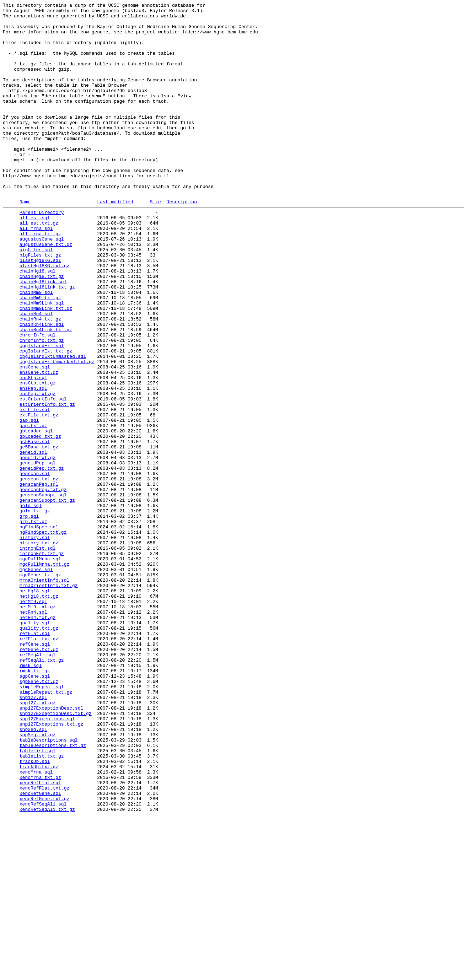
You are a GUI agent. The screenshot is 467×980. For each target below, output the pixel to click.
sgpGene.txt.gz (39, 815)
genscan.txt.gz (39, 572)
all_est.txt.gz (39, 265)
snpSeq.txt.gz (37, 879)
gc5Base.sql (35, 528)
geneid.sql (33, 540)
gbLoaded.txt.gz (40, 521)
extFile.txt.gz (39, 496)
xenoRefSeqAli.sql (43, 963)
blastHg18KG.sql (40, 310)
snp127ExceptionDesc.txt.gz (56, 854)
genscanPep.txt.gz (43, 585)
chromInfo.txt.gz (42, 406)
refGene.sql (35, 771)
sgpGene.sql (35, 809)
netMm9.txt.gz (37, 726)
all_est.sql (35, 259)
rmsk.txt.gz (35, 803)
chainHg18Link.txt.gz (47, 342)
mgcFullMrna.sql (40, 668)
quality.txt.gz (39, 752)
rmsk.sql (31, 796)
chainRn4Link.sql (42, 387)
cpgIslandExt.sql (42, 413)
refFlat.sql (35, 758)
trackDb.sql (35, 911)
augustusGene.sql (42, 285)
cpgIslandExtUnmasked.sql (53, 425)
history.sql (35, 643)
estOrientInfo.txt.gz (47, 483)
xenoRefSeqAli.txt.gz (47, 969)
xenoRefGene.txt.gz (44, 956)
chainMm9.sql (36, 349)
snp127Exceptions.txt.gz (51, 867)
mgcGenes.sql (36, 681)
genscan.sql (35, 566)
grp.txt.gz (33, 624)
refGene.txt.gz (39, 777)
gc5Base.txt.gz (39, 534)
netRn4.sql (33, 732)
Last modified (115, 241)
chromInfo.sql (37, 400)
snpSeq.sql (33, 873)
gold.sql (31, 604)
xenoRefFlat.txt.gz (44, 943)
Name (25, 241)
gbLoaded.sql (36, 515)
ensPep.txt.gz (37, 470)
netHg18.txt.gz (39, 713)
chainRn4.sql (36, 374)
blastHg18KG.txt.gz (44, 317)
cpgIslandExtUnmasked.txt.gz (57, 432)
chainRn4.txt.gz (40, 381)
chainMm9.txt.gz (40, 355)
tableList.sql (37, 899)
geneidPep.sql (37, 553)
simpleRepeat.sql (42, 822)
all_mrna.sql (36, 272)
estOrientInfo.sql (43, 476)
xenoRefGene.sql (40, 950)
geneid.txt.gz (37, 547)
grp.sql (29, 617)
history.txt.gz (39, 649)
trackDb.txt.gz (39, 918)
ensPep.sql (33, 464)
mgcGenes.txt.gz (40, 688)
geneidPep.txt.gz (42, 560)
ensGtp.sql (33, 451)
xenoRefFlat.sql (40, 937)
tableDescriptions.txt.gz (53, 892)
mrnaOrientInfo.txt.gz (49, 700)
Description (182, 241)
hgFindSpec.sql (39, 630)
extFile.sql (35, 489)
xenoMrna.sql (36, 924)
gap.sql (29, 502)
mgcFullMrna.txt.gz (44, 675)
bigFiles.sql (36, 297)
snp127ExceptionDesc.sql (51, 847)
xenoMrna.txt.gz (40, 931)
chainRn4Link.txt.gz (46, 393)
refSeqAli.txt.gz (42, 790)
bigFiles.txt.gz (40, 304)
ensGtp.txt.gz (37, 457)
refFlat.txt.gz (39, 764)
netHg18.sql (35, 707)
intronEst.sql (37, 656)
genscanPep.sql (39, 579)
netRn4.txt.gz (37, 739)
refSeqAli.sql (37, 784)
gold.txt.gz (35, 611)
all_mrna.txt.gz (40, 278)
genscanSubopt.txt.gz (47, 598)
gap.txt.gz (33, 508)
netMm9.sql (33, 720)
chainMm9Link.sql (42, 361)
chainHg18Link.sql (43, 336)
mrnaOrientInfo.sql (44, 694)
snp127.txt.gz (37, 841)
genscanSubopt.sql (43, 592)
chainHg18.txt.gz (42, 329)
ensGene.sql (35, 438)
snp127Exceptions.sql (47, 860)
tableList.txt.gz (42, 905)
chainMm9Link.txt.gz (46, 368)
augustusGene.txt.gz (46, 291)
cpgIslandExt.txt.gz (46, 419)
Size (155, 241)
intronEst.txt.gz (42, 662)
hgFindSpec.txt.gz (43, 636)
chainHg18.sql (37, 323)
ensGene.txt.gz (39, 445)
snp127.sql (33, 835)
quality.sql (35, 745)
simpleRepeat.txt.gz (46, 828)
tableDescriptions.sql (49, 886)
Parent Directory (42, 253)
